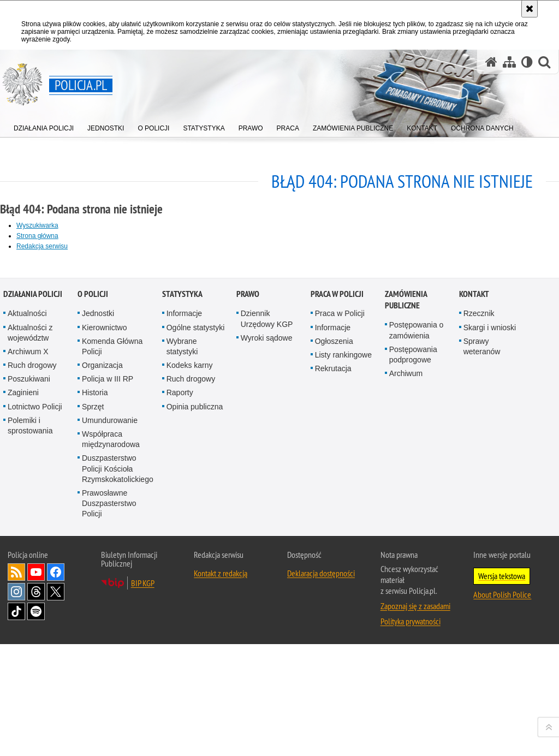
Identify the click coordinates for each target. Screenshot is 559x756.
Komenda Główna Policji (112, 584)
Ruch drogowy (32, 603)
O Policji (93, 532)
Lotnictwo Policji (35, 644)
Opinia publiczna (195, 644)
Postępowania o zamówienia (417, 568)
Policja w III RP (108, 617)
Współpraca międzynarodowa (111, 677)
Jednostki (98, 551)
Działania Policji (33, 532)
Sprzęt (93, 644)
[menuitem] (44, 126)
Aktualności (27, 551)
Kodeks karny (190, 603)
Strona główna (37, 236)
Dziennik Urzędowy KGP (267, 556)
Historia (95, 630)
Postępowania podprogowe (413, 592)
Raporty (180, 630)
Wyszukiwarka (37, 225)
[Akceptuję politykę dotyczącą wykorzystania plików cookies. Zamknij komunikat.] (530, 9)
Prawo (248, 532)
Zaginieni (23, 630)
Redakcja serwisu (42, 246)
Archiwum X (28, 589)
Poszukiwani (29, 617)
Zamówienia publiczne (406, 538)
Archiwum (406, 611)
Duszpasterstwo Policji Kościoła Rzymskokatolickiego (118, 706)
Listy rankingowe (343, 592)
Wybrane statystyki (182, 584)
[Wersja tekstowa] (527, 62)
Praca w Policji (337, 532)
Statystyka (182, 532)
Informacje (184, 551)
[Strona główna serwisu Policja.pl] (491, 62)
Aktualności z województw (30, 570)
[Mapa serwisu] (509, 62)
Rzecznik (479, 551)
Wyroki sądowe (267, 575)
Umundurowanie (110, 658)
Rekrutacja (333, 606)
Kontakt (474, 532)
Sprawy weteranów (482, 584)
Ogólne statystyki (196, 565)
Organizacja (102, 603)
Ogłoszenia (334, 579)
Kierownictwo (104, 565)
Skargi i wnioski (490, 565)
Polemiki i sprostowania (30, 663)
